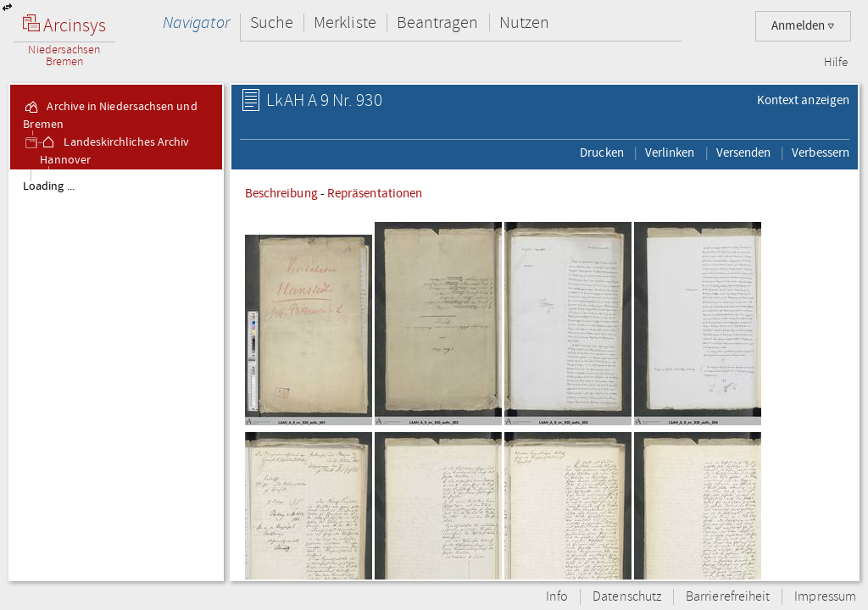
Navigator (196, 22)
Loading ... (49, 186)
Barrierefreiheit (728, 597)
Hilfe (836, 63)
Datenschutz (627, 597)
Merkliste (345, 22)
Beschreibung (281, 193)
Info (557, 597)
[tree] (116, 374)
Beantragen (438, 22)
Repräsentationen (375, 193)
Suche (272, 22)
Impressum (825, 597)
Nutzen (524, 22)
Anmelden (803, 26)
